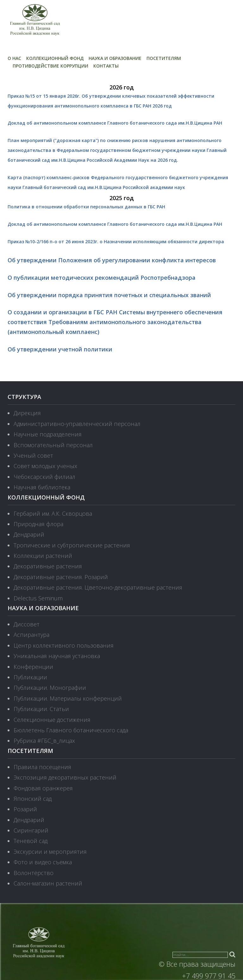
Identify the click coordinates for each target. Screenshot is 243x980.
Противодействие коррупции (50, 66)
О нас (14, 58)
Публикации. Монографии (50, 688)
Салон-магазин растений (48, 883)
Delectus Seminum (38, 598)
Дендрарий (29, 534)
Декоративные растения (48, 566)
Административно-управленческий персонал (77, 424)
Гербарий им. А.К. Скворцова (53, 513)
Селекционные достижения (52, 720)
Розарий (25, 809)
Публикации (30, 677)
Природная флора (38, 524)
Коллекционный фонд (55, 58)
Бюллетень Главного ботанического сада (71, 730)
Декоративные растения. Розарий (61, 577)
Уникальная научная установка (57, 656)
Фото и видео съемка (43, 862)
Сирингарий (31, 830)
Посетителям (164, 58)
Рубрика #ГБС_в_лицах (44, 741)
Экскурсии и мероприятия (50, 852)
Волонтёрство (34, 873)
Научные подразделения (48, 434)
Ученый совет (33, 455)
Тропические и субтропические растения (72, 545)
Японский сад (33, 799)
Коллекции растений (43, 556)
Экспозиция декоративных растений (65, 777)
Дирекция (27, 413)
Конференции (33, 667)
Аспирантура (31, 635)
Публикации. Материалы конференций (68, 698)
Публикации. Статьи (41, 709)
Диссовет (27, 624)
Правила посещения (42, 767)
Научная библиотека (42, 487)
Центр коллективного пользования (64, 645)
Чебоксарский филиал (44, 477)
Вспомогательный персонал (53, 445)
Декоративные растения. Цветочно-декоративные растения (98, 587)
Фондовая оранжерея (43, 788)
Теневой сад (31, 841)
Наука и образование (115, 58)
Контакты (106, 66)
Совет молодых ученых (45, 466)
